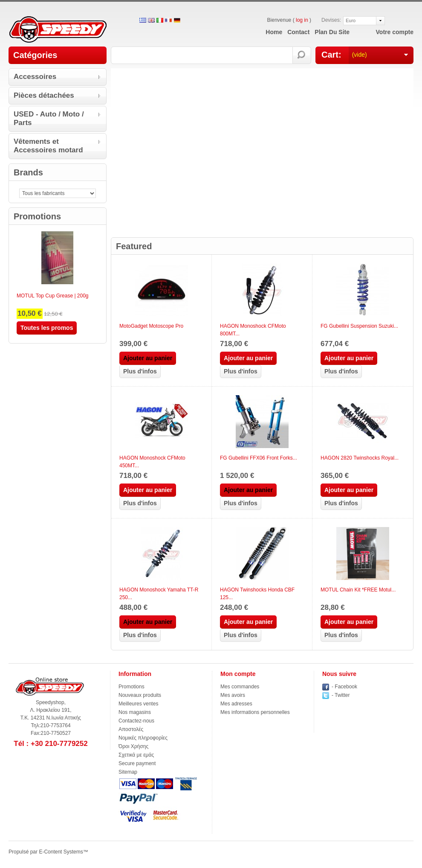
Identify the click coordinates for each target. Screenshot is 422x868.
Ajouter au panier (248, 358)
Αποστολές (131, 729)
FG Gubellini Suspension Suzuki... (359, 326)
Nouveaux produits (140, 695)
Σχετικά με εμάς (136, 755)
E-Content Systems (61, 852)
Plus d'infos (140, 371)
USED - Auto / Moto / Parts (49, 118)
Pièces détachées (44, 95)
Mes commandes (240, 687)
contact (298, 32)
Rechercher (302, 55)
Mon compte (238, 674)
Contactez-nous (136, 721)
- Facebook (344, 687)
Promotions (37, 216)
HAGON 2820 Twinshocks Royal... (360, 458)
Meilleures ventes (138, 704)
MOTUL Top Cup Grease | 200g (53, 296)
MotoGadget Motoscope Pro (151, 326)
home (274, 32)
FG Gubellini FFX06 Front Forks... (259, 458)
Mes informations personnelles (255, 712)
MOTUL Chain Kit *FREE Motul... (358, 590)
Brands (28, 172)
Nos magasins (135, 712)
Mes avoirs (233, 695)
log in (302, 20)
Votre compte (395, 32)
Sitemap (128, 772)
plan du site (332, 32)
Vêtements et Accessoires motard (48, 146)
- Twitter (341, 695)
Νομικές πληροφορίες (143, 738)
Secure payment (137, 763)
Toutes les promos (47, 328)
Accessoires (35, 77)
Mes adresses (236, 704)
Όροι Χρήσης (133, 746)
